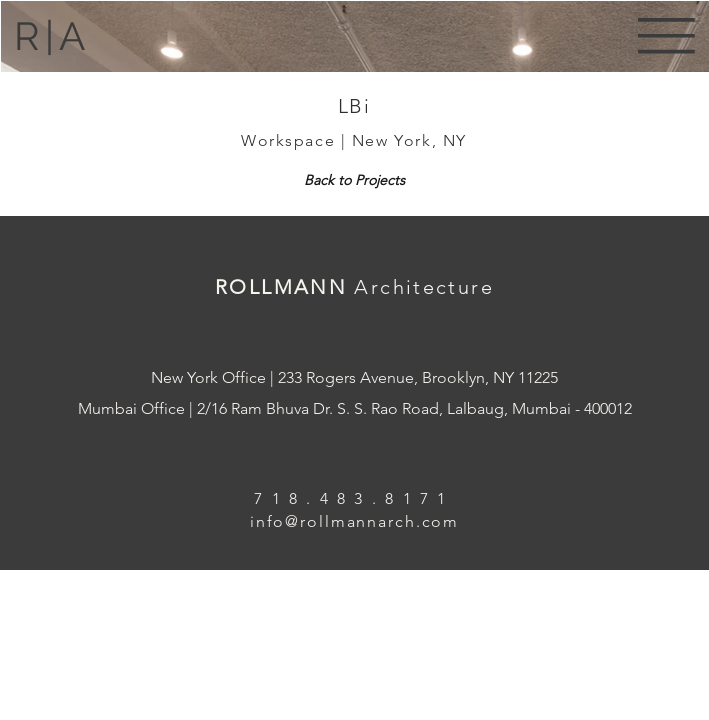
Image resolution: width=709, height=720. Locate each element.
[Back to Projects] (354, 180)
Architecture (424, 287)
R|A (52, 36)
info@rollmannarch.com (354, 521)
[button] (666, 35)
